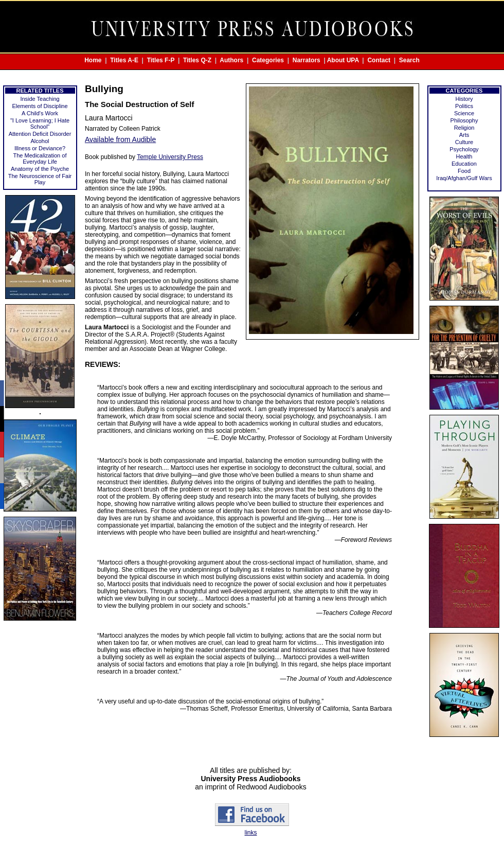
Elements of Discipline (40, 106)
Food (464, 171)
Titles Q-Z (197, 60)
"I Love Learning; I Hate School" (40, 124)
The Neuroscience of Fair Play (40, 179)
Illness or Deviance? (40, 148)
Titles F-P (161, 60)
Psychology (464, 149)
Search (409, 60)
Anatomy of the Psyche (40, 169)
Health (464, 156)
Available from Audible (120, 139)
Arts (464, 135)
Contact (379, 60)
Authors (231, 60)
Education (464, 164)
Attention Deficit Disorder (40, 134)
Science (464, 113)
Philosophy (464, 120)
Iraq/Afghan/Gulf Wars (464, 178)
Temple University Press (170, 157)
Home (93, 60)
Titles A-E (124, 60)
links (250, 833)
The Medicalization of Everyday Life (40, 158)
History (464, 99)
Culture (464, 142)
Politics (464, 106)
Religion (464, 128)
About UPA (343, 60)
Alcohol (40, 141)
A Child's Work (40, 113)
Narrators (307, 60)
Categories (268, 60)
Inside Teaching (40, 99)
